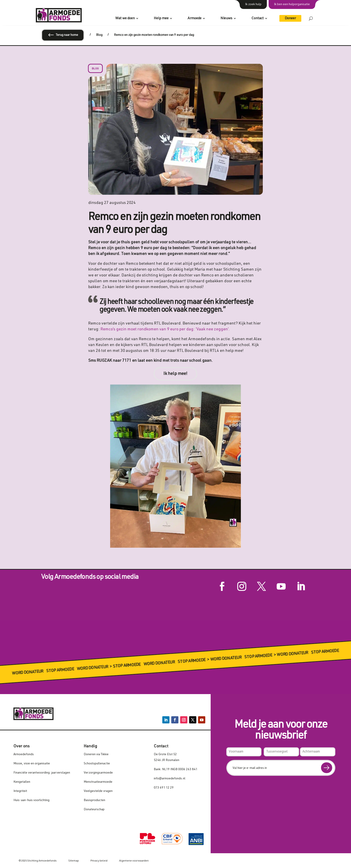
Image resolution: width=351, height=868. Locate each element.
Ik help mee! (175, 374)
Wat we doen (125, 19)
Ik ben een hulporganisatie (292, 4)
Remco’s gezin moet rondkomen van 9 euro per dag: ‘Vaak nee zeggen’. (166, 329)
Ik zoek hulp (253, 4)
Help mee (161, 19)
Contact (258, 19)
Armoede (195, 19)
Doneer (290, 19)
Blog (95, 69)
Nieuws (226, 19)
